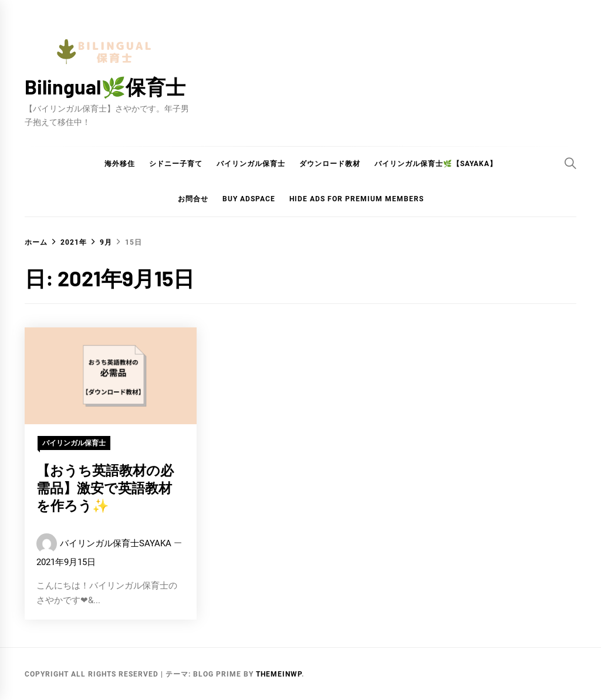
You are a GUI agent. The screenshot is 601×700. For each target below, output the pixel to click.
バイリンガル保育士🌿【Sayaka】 (436, 164)
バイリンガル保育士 (251, 164)
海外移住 (120, 164)
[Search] (570, 163)
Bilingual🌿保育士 (105, 87)
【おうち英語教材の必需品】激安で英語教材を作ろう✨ (105, 488)
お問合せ (193, 199)
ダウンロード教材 (330, 164)
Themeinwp (279, 674)
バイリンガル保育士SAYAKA (116, 543)
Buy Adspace (249, 199)
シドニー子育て (176, 164)
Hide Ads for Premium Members (357, 199)
